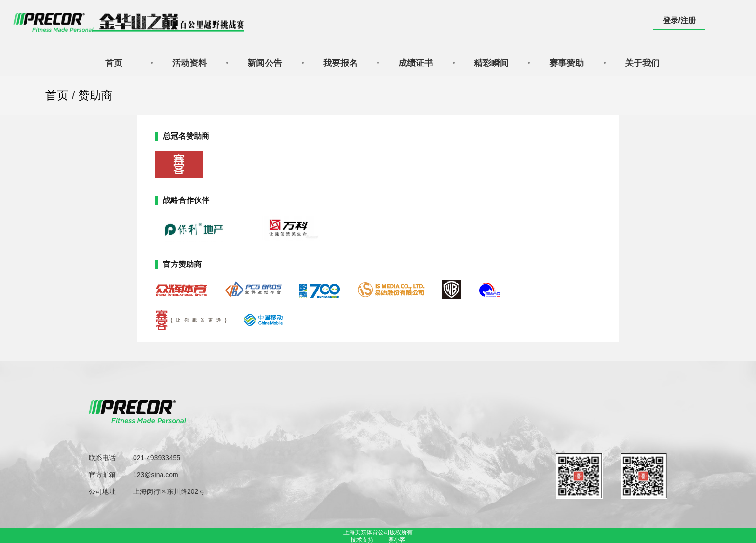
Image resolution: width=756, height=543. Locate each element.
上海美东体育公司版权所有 (378, 532)
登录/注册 (679, 20)
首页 (114, 63)
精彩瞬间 (491, 63)
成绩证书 (416, 63)
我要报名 (340, 63)
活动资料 (189, 63)
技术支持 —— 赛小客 (378, 540)
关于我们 (642, 63)
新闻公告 (265, 63)
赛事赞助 (567, 63)
